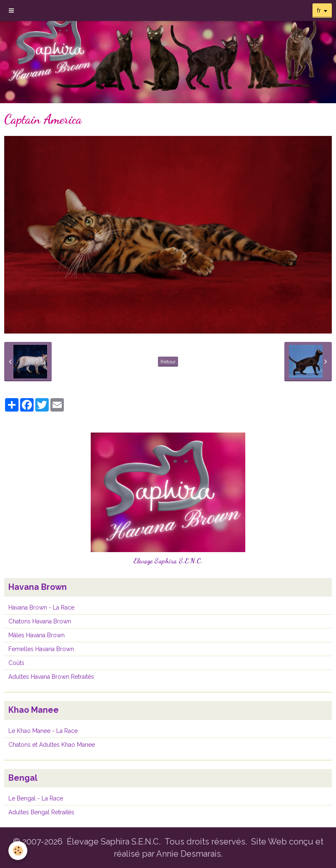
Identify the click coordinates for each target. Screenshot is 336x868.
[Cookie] (18, 851)
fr (319, 10)
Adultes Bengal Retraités (41, 812)
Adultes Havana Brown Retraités (51, 677)
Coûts (16, 663)
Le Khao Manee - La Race (43, 731)
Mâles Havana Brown (37, 635)
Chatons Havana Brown (40, 621)
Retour (168, 362)
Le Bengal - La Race (36, 798)
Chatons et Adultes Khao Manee (52, 745)
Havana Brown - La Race (41, 607)
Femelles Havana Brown (41, 649)
